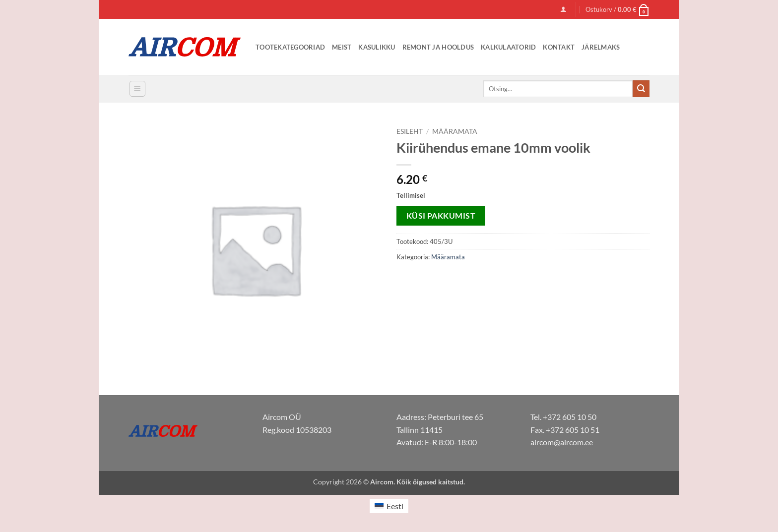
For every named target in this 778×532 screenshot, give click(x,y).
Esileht (410, 131)
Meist (342, 47)
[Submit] (641, 89)
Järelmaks (601, 47)
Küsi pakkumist (441, 216)
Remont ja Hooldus (438, 47)
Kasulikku (377, 47)
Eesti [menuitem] (395, 506)
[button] (563, 9)
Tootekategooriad (290, 47)
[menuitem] (389, 506)
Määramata (455, 131)
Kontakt (559, 47)
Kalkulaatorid (508, 47)
